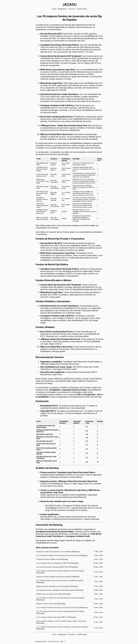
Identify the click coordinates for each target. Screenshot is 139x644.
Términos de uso (53, 641)
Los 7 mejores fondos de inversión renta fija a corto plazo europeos (62, 627)
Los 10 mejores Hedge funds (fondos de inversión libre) (58, 555)
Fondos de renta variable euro (48, 559)
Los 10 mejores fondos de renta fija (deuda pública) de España (60, 611)
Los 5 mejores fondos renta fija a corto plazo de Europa (58, 607)
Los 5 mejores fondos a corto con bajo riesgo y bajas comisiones (61, 621)
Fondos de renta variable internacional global (54, 577)
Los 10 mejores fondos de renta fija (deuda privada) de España (60, 598)
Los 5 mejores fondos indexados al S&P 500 (53, 563)
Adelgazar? (62, 9)
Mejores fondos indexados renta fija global (53, 586)
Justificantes (82, 9)
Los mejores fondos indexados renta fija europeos (56, 590)
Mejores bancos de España (47, 604)
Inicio (54, 9)
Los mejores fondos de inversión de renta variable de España (60, 580)
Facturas (72, 9)
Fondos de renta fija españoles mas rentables (54, 552)
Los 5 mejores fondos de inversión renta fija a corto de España (60, 571)
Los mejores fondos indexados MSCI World (53, 567)
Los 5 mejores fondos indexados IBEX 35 (52, 617)
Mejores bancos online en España (49, 594)
